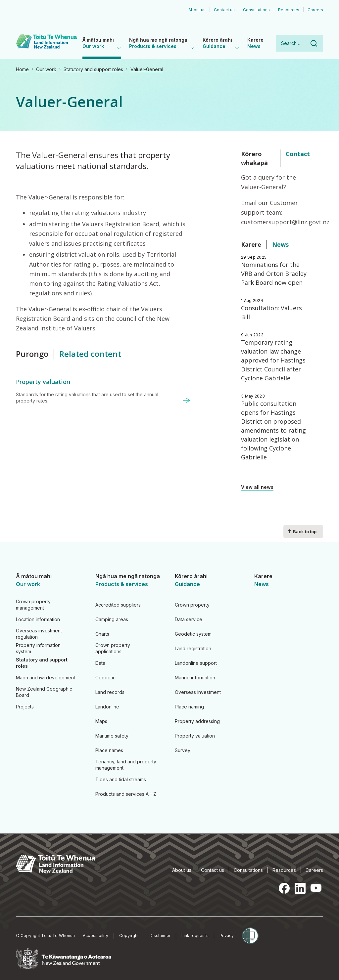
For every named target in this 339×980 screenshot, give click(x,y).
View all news (257, 487)
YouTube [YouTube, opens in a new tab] (316, 888)
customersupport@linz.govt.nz (285, 222)
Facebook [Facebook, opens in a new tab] (284, 888)
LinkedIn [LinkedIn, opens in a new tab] (300, 888)
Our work (46, 69)
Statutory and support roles (93, 69)
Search (314, 43)
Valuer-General (147, 69)
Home (22, 69)
